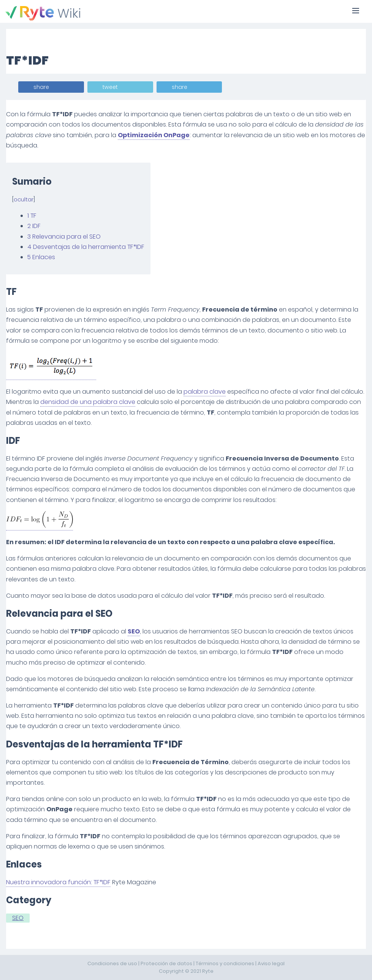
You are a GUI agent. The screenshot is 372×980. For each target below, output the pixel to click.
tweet (110, 87)
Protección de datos (166, 963)
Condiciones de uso (112, 963)
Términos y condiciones (225, 963)
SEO (134, 631)
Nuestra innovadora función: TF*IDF (58, 882)
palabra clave (205, 392)
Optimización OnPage (154, 135)
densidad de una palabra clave (88, 402)
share (41, 87)
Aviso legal (271, 963)
